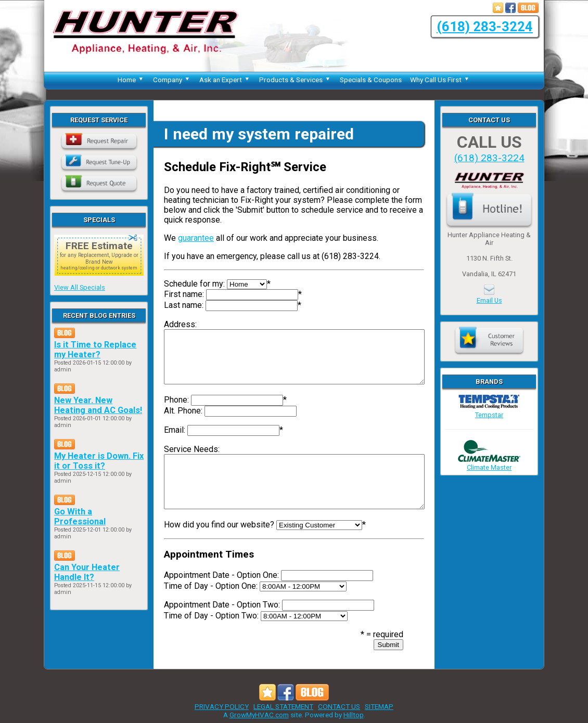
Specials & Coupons (371, 80)
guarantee (196, 238)
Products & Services (295, 80)
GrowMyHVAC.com (259, 715)
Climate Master (489, 463)
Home (131, 80)
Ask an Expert (225, 80)
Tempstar (489, 411)
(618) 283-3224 (485, 27)
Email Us (489, 300)
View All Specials (80, 287)
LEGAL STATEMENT (283, 706)
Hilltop (354, 715)
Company (172, 80)
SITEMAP (379, 706)
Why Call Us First (440, 80)
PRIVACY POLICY (222, 706)
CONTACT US (339, 706)
